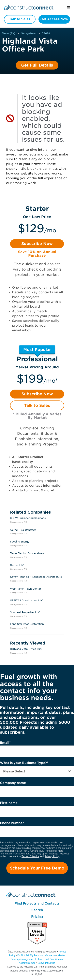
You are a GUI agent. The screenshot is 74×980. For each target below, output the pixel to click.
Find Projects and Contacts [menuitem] (37, 903)
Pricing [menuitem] (37, 917)
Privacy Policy (52, 856)
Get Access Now (54, 19)
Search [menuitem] (37, 910)
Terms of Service (30, 856)
